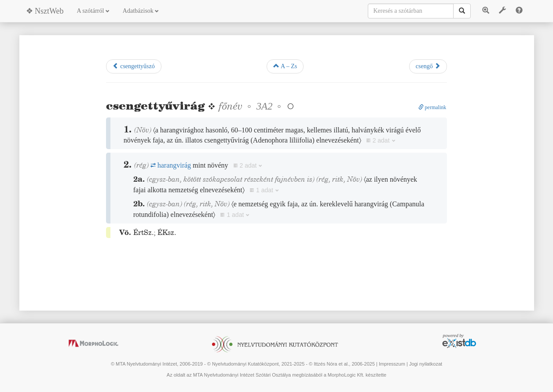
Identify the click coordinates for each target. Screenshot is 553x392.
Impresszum (392, 364)
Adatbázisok (141, 11)
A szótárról (93, 11)
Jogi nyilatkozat (426, 364)
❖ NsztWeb (45, 11)
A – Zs (285, 66)
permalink (432, 107)
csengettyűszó (134, 66)
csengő (428, 66)
